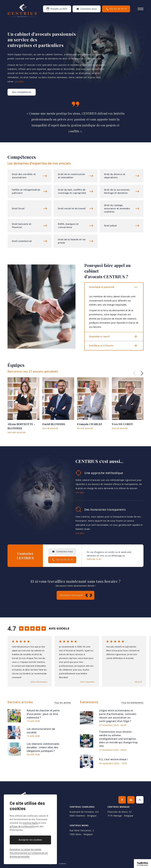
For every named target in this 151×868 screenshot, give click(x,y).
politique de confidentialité (22, 826)
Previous (135, 373)
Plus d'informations (29, 176)
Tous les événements (132, 703)
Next (142, 373)
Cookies (63, 863)
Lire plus (19, 81)
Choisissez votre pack (71, 595)
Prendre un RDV (59, 9)
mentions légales (31, 823)
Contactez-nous (89, 9)
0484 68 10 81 (94, 559)
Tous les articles (63, 703)
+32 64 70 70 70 (118, 9)
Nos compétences (22, 92)
